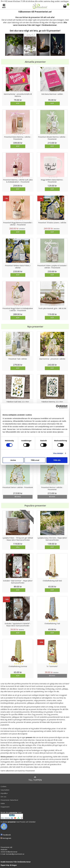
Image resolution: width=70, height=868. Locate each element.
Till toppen (35, 779)
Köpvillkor (4, 793)
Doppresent (5, 807)
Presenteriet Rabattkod (9, 800)
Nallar (3, 803)
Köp (18, 103)
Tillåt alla (57, 460)
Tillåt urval (35, 460)
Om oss (3, 797)
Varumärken (5, 790)
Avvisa (13, 460)
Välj (18, 547)
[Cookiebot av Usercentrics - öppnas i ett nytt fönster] (58, 407)
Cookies (3, 786)
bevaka (18, 497)
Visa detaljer (58, 453)
